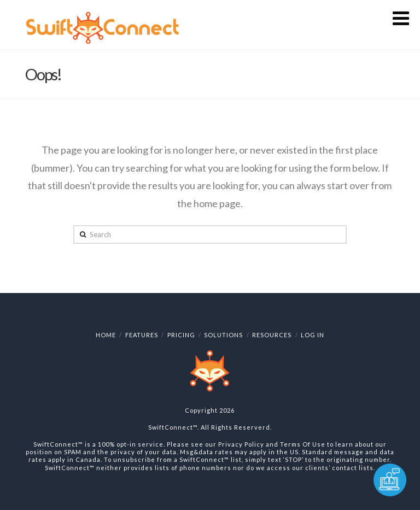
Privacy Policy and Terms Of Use (272, 444)
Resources (272, 335)
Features (142, 335)
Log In (313, 335)
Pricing (181, 335)
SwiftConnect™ (173, 427)
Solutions (223, 335)
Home (106, 335)
